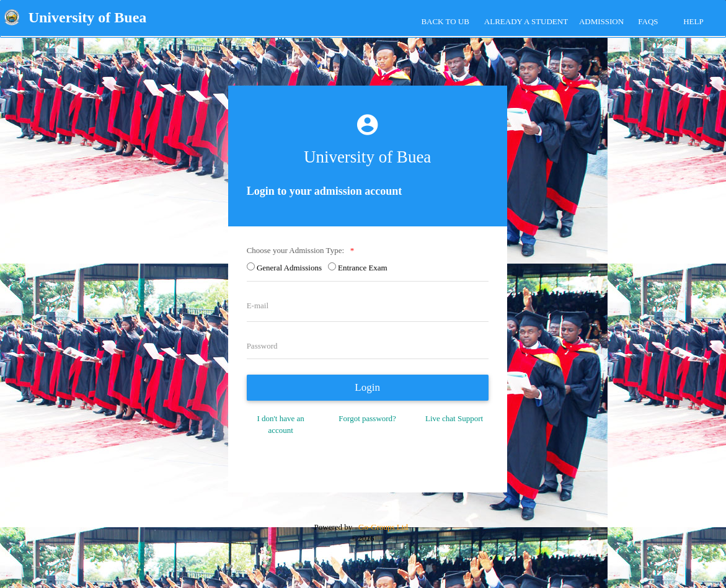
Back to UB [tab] (445, 21)
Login (367, 387)
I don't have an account (280, 424)
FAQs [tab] (648, 21)
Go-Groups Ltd (382, 527)
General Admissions (291, 268)
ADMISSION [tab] (601, 21)
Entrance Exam (365, 268)
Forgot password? (367, 418)
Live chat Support (454, 418)
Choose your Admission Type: (298, 250)
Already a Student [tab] (526, 21)
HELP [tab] (693, 21)
